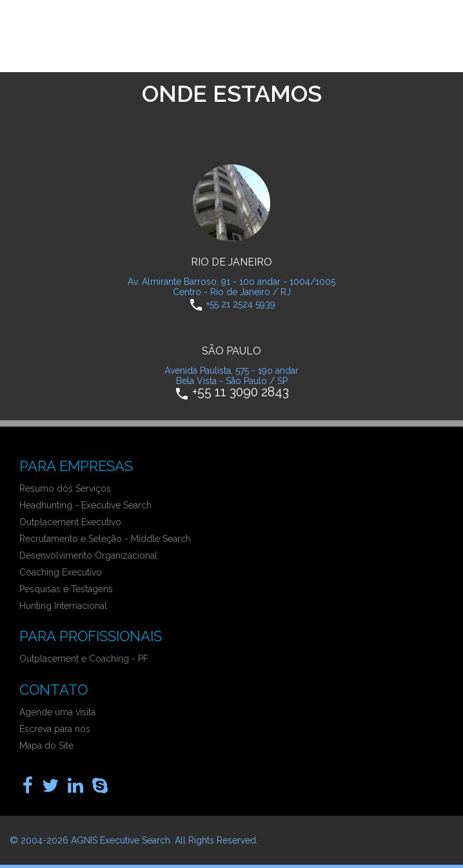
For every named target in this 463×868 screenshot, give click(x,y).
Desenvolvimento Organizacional (88, 555)
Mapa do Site (46, 746)
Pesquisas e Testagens (66, 589)
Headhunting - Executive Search (85, 505)
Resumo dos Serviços (65, 488)
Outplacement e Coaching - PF (84, 659)
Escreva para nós (55, 729)
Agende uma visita (57, 712)
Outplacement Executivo (70, 522)
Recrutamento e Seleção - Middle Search (105, 539)
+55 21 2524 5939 (241, 304)
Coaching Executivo (61, 572)
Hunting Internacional (63, 606)
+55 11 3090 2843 (241, 391)
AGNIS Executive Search (121, 840)
